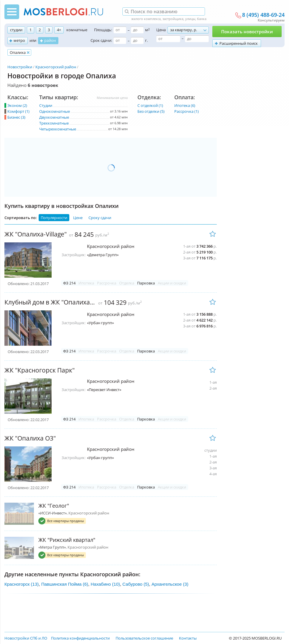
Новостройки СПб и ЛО (26, 638)
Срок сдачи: (101, 40)
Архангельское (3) (170, 584)
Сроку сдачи (100, 218)
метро (19, 40)
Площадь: (103, 30)
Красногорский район (56, 67)
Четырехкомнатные (58, 129)
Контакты (188, 638)
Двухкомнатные (54, 117)
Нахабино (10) (105, 584)
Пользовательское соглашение (144, 638)
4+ (59, 30)
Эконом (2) (17, 105)
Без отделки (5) (151, 111)
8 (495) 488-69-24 (263, 15)
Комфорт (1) (18, 111)
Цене (78, 218)
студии (16, 30)
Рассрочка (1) (187, 111)
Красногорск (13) (22, 584)
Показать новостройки (247, 32)
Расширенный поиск (239, 43)
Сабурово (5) (136, 584)
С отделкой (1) (150, 105)
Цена (161, 30)
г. (146, 40)
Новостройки (20, 67)
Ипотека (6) (185, 105)
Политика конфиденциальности (80, 638)
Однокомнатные (55, 111)
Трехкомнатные (54, 123)
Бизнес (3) (16, 117)
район (50, 40)
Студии (46, 105)
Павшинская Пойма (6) (65, 584)
